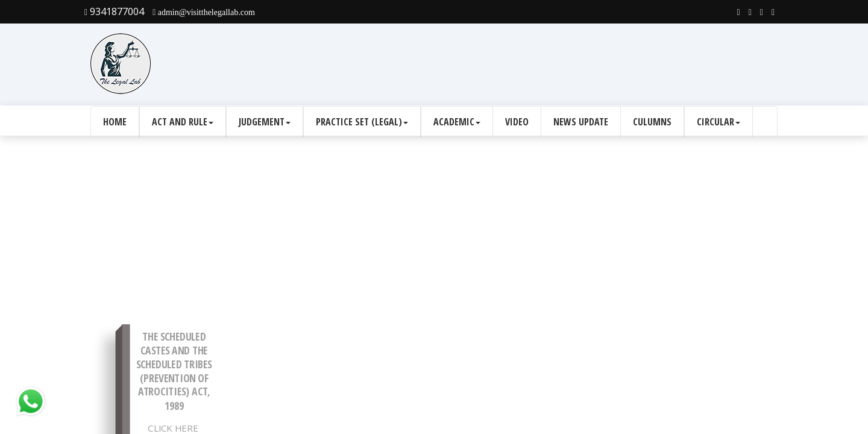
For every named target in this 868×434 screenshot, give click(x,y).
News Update (581, 122)
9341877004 (114, 11)
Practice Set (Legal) (362, 122)
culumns (652, 122)
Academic (457, 122)
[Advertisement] (558, 64)
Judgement (265, 122)
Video (517, 122)
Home (115, 122)
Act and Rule (183, 122)
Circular (719, 122)
